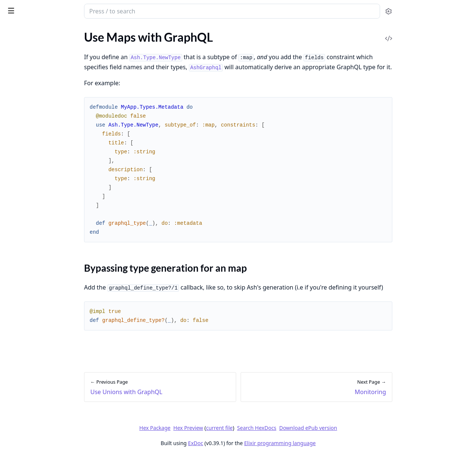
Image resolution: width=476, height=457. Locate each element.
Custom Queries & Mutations (43, 257)
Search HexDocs (312, 428)
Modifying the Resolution (38, 237)
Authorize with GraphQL (37, 110)
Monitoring (20, 216)
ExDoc (251, 443)
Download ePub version (364, 428)
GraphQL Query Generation (41, 226)
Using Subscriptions (31, 170)
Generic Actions (26, 130)
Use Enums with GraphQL (38, 150)
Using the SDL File (28, 140)
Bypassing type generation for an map (55, 203)
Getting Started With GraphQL (45, 84)
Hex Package (210, 428)
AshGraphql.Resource (33, 303)
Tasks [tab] (85, 32)
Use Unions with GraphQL (39, 180)
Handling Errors (25, 120)
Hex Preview (244, 428)
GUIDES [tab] (15, 32)
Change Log (20, 328)
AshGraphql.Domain (32, 293)
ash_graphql (45, 8)
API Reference (23, 48)
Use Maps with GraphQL (37, 190)
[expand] (104, 50)
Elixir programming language (335, 443)
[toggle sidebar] (102, 10)
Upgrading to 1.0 (27, 267)
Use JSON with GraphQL (37, 160)
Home (13, 58)
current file (275, 428)
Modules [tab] (48, 32)
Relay (12, 247)
